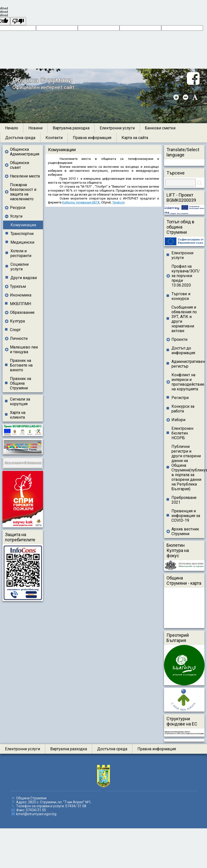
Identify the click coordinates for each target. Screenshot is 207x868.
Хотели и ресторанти (21, 253)
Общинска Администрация (25, 152)
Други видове (24, 278)
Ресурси (18, 208)
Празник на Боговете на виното (21, 365)
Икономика (21, 295)
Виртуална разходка (71, 128)
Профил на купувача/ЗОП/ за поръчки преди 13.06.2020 (186, 276)
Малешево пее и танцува (24, 349)
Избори (178, 420)
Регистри (180, 398)
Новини (35, 128)
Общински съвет (20, 165)
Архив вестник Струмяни (185, 531)
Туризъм (18, 286)
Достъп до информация (183, 350)
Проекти (179, 339)
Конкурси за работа (183, 409)
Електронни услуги (117, 128)
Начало (12, 128)
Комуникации (23, 225)
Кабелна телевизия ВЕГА (81, 202)
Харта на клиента (18, 415)
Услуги (16, 216)
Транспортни (22, 234)
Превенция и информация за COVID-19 (186, 516)
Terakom (119, 202)
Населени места (25, 176)
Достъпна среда (20, 138)
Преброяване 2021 (184, 500)
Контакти (54, 138)
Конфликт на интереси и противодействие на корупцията (187, 382)
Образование (22, 312)
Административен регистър (188, 364)
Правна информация (92, 138)
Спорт (15, 330)
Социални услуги (20, 267)
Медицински (22, 242)
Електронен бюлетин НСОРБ (182, 433)
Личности (19, 338)
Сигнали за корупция (20, 402)
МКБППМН (21, 304)
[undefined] (18, 21)
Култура (17, 321)
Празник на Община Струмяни (21, 383)
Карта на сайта (135, 138)
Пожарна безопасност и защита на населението (23, 192)
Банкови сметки (160, 128)
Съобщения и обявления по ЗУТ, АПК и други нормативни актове (184, 319)
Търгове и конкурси (181, 296)
